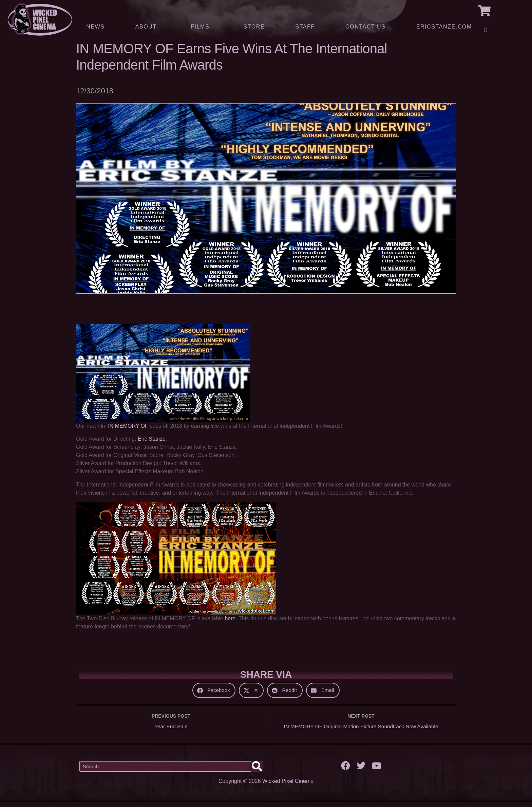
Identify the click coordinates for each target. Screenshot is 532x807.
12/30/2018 (95, 96)
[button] (214, 695)
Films (202, 27)
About (148, 27)
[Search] (257, 772)
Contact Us (366, 27)
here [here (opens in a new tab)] (230, 623)
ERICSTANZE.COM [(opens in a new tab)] (444, 27)
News (95, 27)
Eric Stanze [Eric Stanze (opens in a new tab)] (152, 444)
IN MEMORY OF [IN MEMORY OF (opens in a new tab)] (128, 431)
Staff (305, 27)
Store (254, 27)
